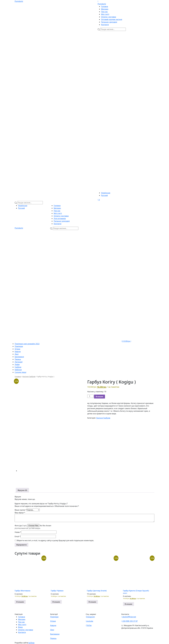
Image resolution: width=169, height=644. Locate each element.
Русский (104, 195)
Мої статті (105, 14)
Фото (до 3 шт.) (21, 526)
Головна (105, 6)
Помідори (19, 346)
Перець (18, 359)
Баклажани (19, 357)
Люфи (17, 364)
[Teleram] (126, 85)
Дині (17, 354)
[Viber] (111, 44)
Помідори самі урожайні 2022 (27, 344)
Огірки (17, 349)
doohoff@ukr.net (129, 617)
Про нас (104, 12)
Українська (106, 193)
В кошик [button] (20, 602)
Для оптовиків (60, 219)
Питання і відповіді (109, 22)
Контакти (105, 25)
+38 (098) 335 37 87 (129, 621)
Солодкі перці (20, 372)
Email (18, 536)
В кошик (99, 397)
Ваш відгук (20, 513)
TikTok (89, 625)
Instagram (90, 617)
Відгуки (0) (22, 490)
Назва (18, 532)
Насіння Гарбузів (29, 376)
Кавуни (18, 352)
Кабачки (18, 370)
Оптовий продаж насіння (112, 19)
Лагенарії (19, 362)
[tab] (22, 490)
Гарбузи (18, 367)
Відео (20, 627)
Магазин (105, 9)
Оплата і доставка (109, 17)
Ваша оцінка (21, 510)
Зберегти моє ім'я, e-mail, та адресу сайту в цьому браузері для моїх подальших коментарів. (55, 540)
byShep (31, 643)
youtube (89, 621)
